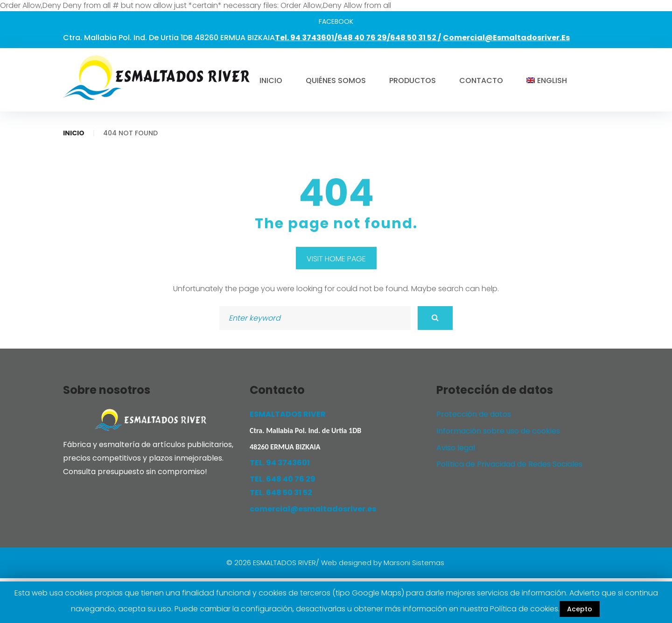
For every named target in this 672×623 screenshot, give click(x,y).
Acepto (580, 609)
